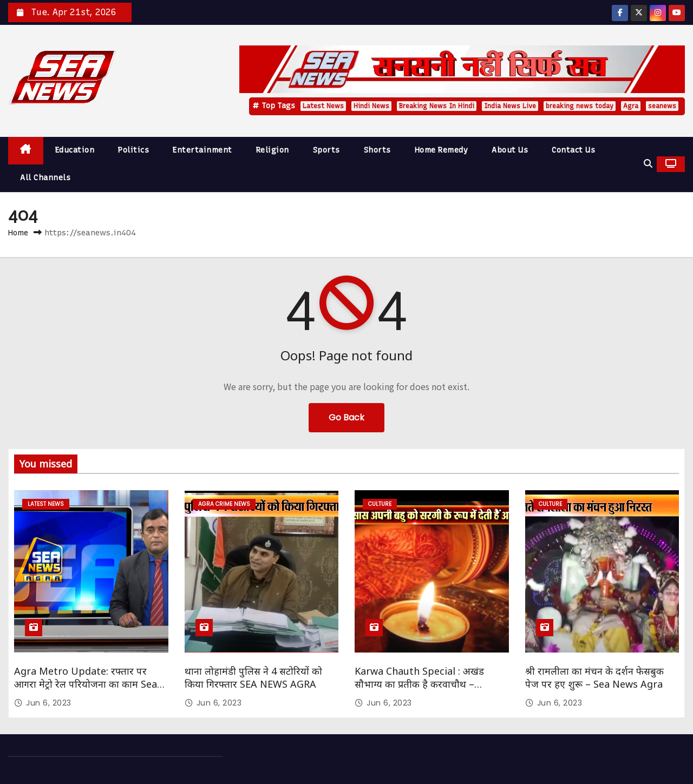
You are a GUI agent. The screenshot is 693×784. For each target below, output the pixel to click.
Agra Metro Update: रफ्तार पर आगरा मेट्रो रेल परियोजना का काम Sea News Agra (86, 684)
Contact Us (573, 150)
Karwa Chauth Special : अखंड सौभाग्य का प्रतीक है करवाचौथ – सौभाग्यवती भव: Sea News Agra (420, 684)
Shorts (377, 150)
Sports (326, 150)
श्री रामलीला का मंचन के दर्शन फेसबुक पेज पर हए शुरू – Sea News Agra (594, 677)
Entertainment (202, 150)
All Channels (45, 178)
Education (75, 150)
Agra (631, 106)
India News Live (510, 106)
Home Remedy (442, 150)
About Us (510, 150)
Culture (380, 504)
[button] (648, 164)
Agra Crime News (224, 504)
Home (18, 233)
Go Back (346, 417)
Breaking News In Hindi (437, 106)
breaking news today (580, 106)
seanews (662, 106)
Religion (273, 150)
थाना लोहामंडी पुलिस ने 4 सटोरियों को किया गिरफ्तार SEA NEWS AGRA (253, 677)
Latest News (323, 106)
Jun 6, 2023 (49, 703)
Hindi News (371, 106)
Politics (133, 150)
